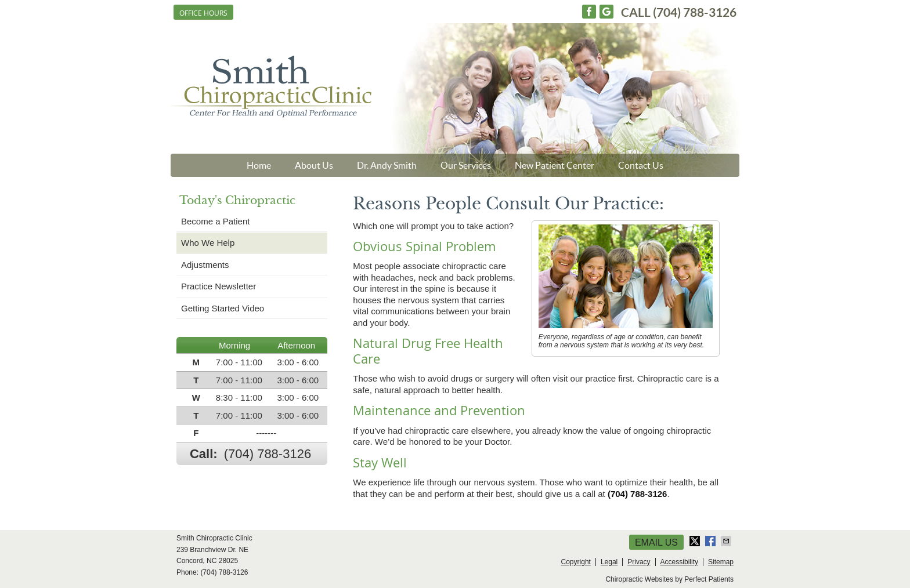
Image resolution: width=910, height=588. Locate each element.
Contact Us (641, 165)
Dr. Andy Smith (387, 165)
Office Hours (203, 13)
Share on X (696, 541)
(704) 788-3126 (695, 12)
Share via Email (727, 541)
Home (259, 165)
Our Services (466, 165)
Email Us (656, 542)
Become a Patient (215, 221)
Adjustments (205, 265)
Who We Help (208, 243)
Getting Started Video (223, 308)
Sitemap (721, 562)
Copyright (576, 562)
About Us (314, 165)
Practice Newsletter (219, 286)
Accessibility (679, 562)
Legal (609, 562)
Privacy (639, 562)
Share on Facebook (712, 541)
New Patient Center (555, 165)
